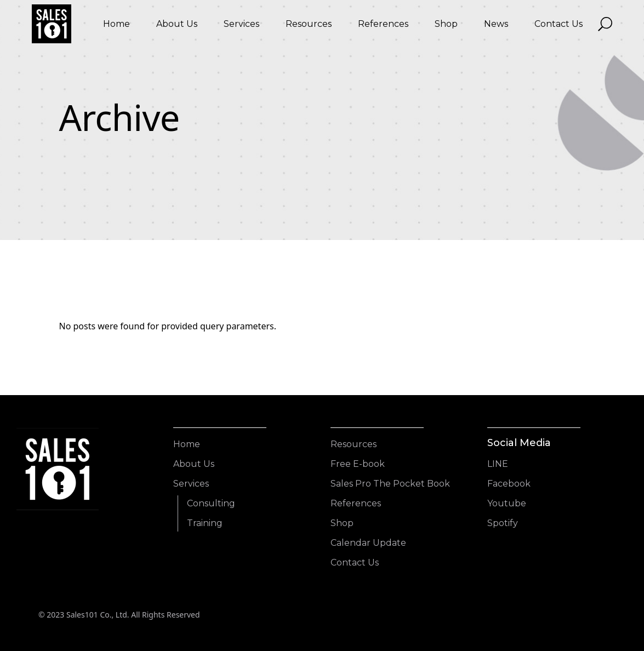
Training (205, 523)
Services (191, 484)
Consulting (211, 503)
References (356, 503)
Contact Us (355, 563)
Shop (342, 523)
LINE (498, 464)
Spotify (503, 523)
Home (187, 444)
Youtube (507, 503)
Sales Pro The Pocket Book (390, 484)
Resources (354, 444)
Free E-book (358, 464)
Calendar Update (368, 543)
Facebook (509, 484)
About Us (194, 464)
